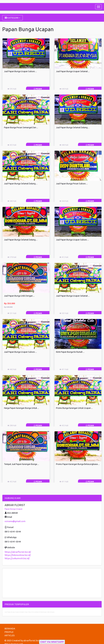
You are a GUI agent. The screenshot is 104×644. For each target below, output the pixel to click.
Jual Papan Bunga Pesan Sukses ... (72, 184)
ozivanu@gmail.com (15, 521)
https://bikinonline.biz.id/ (18, 555)
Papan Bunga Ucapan (14, 509)
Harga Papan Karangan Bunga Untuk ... (21, 408)
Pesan (38, 89)
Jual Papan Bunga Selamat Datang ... (73, 127)
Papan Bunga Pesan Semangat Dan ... (21, 127)
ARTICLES (10, 635)
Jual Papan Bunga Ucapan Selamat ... (73, 71)
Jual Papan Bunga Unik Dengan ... (19, 296)
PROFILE (9, 632)
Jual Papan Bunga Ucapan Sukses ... (20, 71)
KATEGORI (12, 18)
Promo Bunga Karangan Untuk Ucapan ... (74, 408)
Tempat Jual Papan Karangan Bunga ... (21, 464)
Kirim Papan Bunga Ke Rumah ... (70, 352)
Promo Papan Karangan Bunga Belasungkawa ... (78, 464)
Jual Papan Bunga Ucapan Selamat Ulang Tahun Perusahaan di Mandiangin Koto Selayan (30, 612)
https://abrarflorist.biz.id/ (18, 552)
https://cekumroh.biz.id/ (17, 558)
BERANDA (10, 629)
